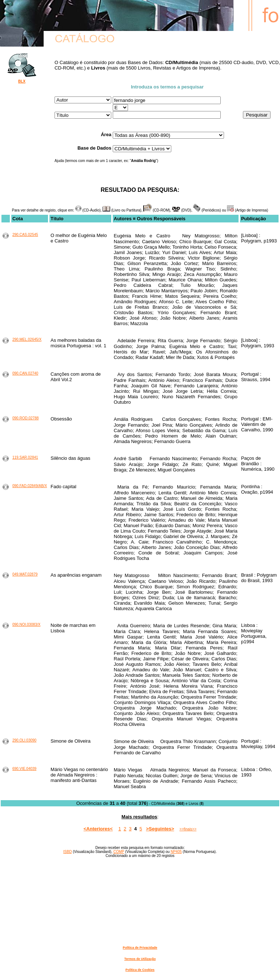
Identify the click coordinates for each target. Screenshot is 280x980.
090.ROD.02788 (25, 418)
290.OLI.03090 (24, 740)
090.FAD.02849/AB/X (30, 486)
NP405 (176, 852)
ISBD (67, 852)
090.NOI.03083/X (26, 625)
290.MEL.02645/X (27, 339)
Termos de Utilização (140, 959)
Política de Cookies (140, 970)
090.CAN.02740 (25, 373)
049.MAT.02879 (25, 574)
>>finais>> (188, 829)
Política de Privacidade (140, 948)
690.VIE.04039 (24, 769)
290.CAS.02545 (25, 235)
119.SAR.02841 (25, 457)
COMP (119, 852)
